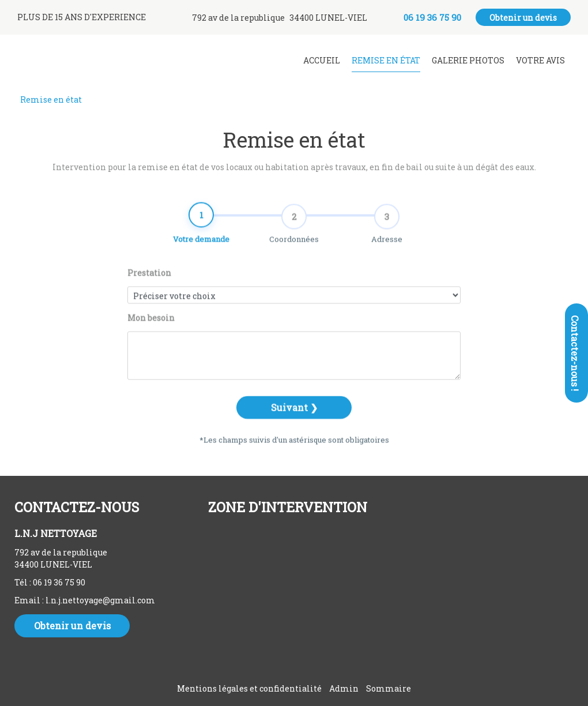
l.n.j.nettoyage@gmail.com (100, 600)
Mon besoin (151, 331)
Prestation (149, 286)
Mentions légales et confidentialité (249, 688)
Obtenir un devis (523, 18)
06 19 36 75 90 (59, 582)
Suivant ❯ (294, 420)
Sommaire (389, 688)
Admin (344, 688)
